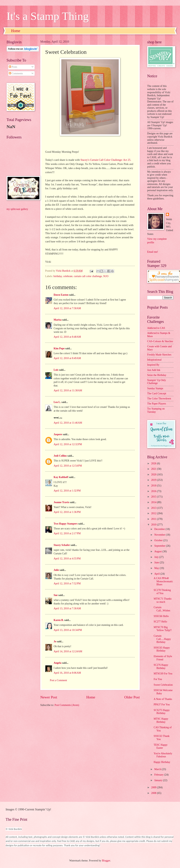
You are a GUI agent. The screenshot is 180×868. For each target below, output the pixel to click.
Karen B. (59, 620)
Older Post (132, 697)
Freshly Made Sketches (159, 355)
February (159, 775)
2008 (154, 793)
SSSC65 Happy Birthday (162, 649)
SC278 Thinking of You (162, 592)
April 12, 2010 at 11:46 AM (68, 423)
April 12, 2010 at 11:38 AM (68, 390)
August (158, 551)
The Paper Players (157, 404)
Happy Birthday (162, 762)
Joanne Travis (61, 502)
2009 (154, 787)
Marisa (58, 320)
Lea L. (57, 402)
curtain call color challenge (88, 276)
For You (158, 679)
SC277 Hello (160, 622)
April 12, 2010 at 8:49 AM (67, 358)
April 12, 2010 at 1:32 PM (67, 491)
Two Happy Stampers (66, 524)
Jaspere (58, 434)
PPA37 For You (162, 705)
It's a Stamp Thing (48, 16)
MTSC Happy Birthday (161, 720)
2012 (154, 513)
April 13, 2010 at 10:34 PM (68, 630)
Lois (56, 370)
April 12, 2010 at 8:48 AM (67, 337)
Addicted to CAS (156, 328)
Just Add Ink (154, 370)
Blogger (106, 861)
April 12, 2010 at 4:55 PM (67, 559)
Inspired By (153, 365)
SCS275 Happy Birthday (162, 712)
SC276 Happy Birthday (161, 667)
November (160, 535)
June (157, 563)
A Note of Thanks (163, 699)
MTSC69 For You (163, 674)
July (157, 557)
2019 (154, 480)
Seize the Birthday (157, 375)
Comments (16, 73)
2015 (154, 497)
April (157, 574)
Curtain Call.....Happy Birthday (162, 639)
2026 (154, 463)
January (159, 780)
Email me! (153, 252)
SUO (106, 276)
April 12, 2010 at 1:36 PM (67, 512)
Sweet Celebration (163, 685)
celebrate (68, 276)
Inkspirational (154, 360)
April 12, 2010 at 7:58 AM (67, 308)
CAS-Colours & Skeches (160, 341)
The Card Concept (157, 393)
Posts (13, 67)
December (160, 529)
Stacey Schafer (62, 545)
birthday (58, 276)
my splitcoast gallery (17, 209)
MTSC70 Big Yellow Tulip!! (163, 629)
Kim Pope (59, 348)
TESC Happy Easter (160, 746)
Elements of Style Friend (163, 658)
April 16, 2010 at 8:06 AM (67, 673)
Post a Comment (58, 680)
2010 (154, 525)
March (158, 769)
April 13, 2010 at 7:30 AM (67, 608)
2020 (154, 475)
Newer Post (49, 697)
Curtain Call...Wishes (162, 609)
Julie (56, 570)
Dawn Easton (61, 295)
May (157, 568)
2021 (154, 469)
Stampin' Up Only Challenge (157, 382)
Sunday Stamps (155, 388)
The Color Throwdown (159, 399)
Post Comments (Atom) (67, 705)
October (159, 540)
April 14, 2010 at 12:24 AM (68, 651)
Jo (55, 641)
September (160, 546)
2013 (154, 508)
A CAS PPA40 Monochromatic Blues (163, 581)
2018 (154, 486)
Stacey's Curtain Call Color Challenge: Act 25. (106, 160)
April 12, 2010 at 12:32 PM (68, 444)
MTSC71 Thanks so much (162, 600)
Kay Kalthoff (61, 477)
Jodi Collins (60, 456)
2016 (154, 491)
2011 (154, 519)
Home (16, 31)
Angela (57, 663)
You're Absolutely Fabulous (163, 755)
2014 (154, 502)
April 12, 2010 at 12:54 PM (68, 466)
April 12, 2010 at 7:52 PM (67, 584)
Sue (56, 595)
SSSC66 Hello (161, 616)
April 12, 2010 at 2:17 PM (67, 533)
